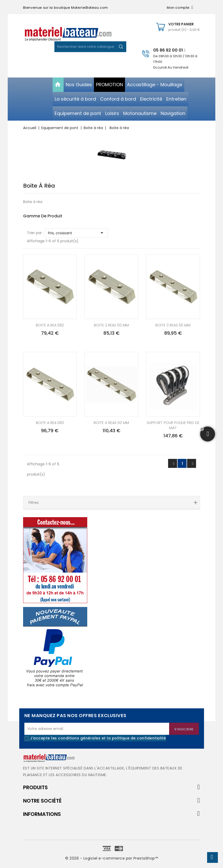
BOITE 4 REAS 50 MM (111, 423)
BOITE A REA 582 (50, 325)
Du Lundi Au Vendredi (171, 67)
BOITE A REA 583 (50, 423)
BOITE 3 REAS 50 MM (173, 325)
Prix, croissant (76, 233)
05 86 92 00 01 (169, 50)
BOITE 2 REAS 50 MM (111, 325)
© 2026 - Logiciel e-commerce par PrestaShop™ (112, 858)
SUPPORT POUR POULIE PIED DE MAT (173, 425)
